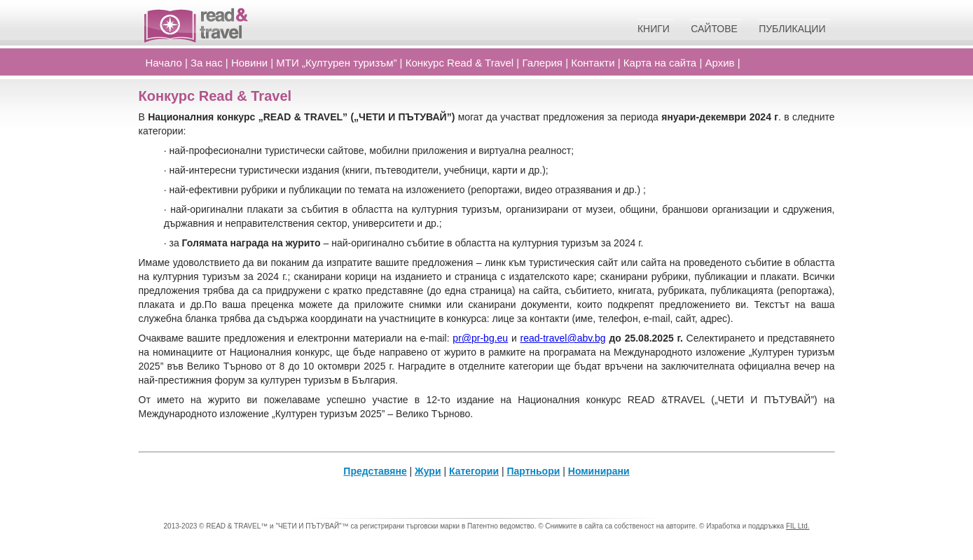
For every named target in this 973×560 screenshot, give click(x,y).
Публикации (792, 29)
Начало (164, 63)
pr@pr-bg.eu (480, 338)
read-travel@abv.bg (563, 338)
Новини (249, 63)
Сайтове (714, 29)
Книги (654, 29)
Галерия (542, 63)
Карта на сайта (660, 63)
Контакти (593, 63)
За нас (207, 63)
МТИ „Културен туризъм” (336, 63)
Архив (719, 63)
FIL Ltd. (798, 526)
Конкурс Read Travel (460, 63)
